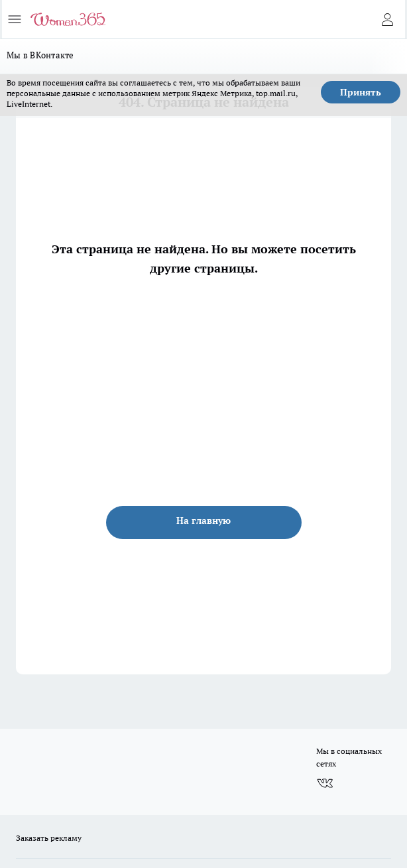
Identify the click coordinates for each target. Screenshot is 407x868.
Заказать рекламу (49, 838)
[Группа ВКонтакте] (325, 784)
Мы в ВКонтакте (40, 55)
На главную (203, 521)
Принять (361, 92)
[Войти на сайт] (387, 19)
